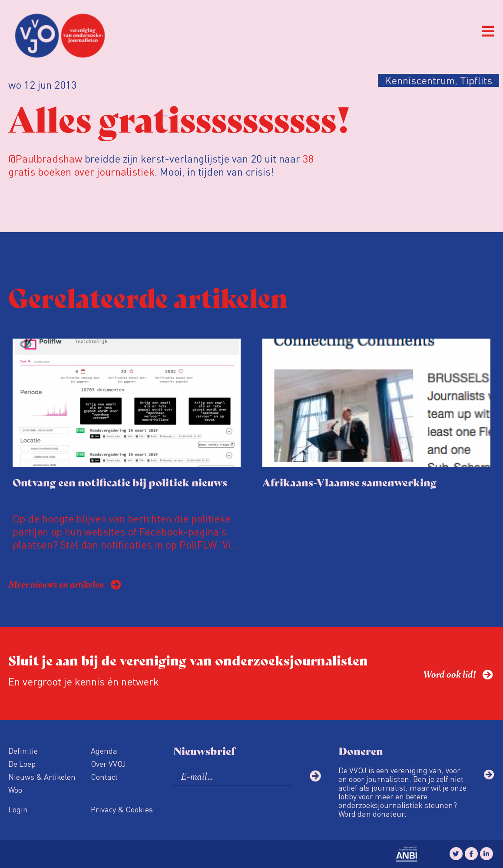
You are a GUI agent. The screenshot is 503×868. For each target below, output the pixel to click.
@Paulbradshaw (46, 158)
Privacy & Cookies (122, 809)
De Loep (22, 763)
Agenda (104, 750)
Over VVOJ (108, 763)
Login (18, 809)
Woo (15, 790)
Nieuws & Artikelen (42, 777)
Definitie (23, 750)
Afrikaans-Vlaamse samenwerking (349, 482)
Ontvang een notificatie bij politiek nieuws (120, 482)
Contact (104, 777)
